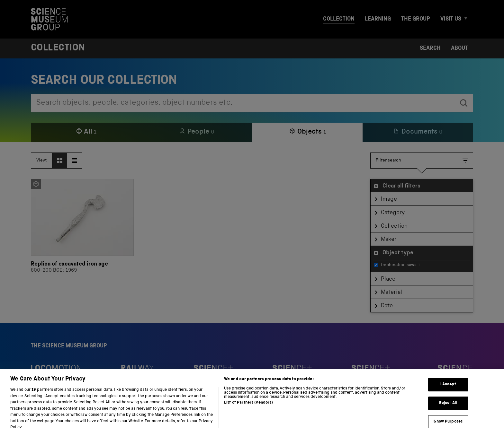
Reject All (448, 415)
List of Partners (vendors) (248, 415)
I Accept (448, 396)
